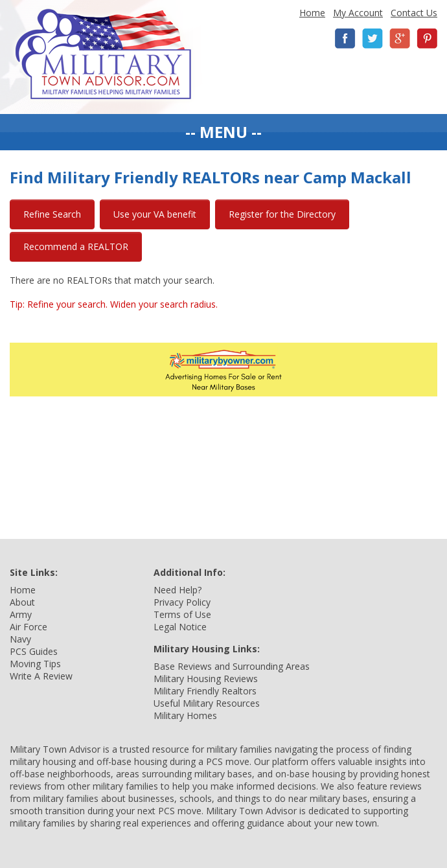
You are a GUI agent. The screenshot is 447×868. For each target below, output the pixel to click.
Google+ (400, 39)
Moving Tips (35, 664)
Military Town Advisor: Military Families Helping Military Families (103, 54)
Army (21, 614)
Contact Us (414, 13)
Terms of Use (182, 614)
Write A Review (41, 676)
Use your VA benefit (155, 214)
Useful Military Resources (207, 703)
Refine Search (52, 214)
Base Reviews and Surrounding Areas (232, 666)
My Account (358, 13)
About (22, 602)
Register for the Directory (282, 214)
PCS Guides (34, 651)
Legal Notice (180, 627)
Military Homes (185, 715)
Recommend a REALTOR (76, 246)
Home (312, 13)
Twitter (372, 39)
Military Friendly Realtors (205, 691)
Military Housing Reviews (206, 679)
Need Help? (178, 590)
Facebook (345, 39)
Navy (20, 639)
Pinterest (427, 39)
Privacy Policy (182, 602)
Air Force (29, 627)
